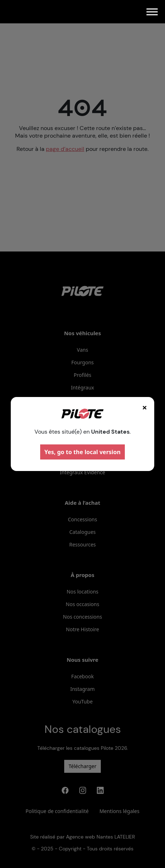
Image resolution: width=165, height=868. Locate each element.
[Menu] (152, 12)
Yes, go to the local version (83, 452)
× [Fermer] (145, 407)
